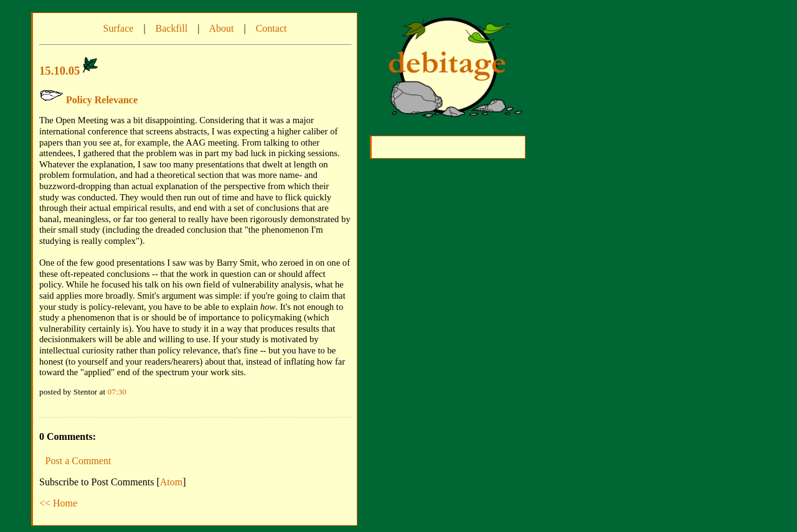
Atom (171, 482)
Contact (271, 28)
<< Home (58, 503)
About (221, 28)
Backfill (172, 28)
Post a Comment (78, 461)
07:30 (117, 392)
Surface (119, 28)
